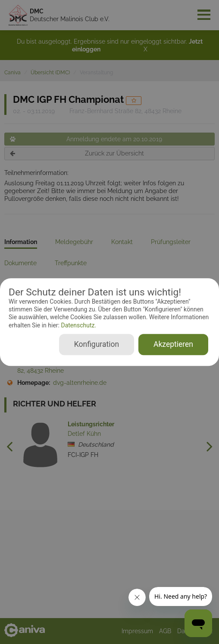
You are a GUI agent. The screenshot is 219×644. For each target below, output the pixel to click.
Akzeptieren (173, 344)
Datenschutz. (78, 325)
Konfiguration (97, 344)
